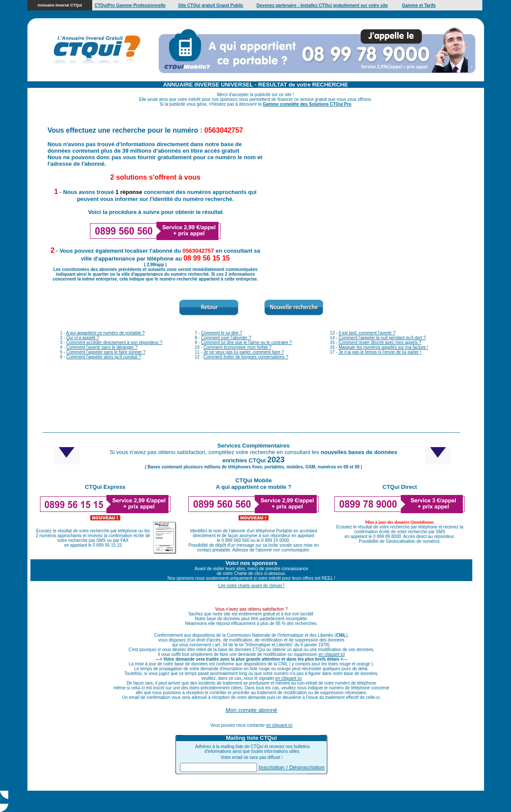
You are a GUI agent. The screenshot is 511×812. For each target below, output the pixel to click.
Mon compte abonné (252, 710)
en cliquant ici (332, 654)
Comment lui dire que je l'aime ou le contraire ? (246, 343)
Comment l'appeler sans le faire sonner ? (106, 352)
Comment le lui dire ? (221, 333)
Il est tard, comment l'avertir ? (367, 333)
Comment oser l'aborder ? (226, 338)
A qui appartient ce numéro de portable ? (105, 333)
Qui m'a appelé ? (82, 338)
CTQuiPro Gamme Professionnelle (130, 5)
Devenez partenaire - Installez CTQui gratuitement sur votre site (322, 5)
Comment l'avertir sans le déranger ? (102, 347)
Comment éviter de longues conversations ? (246, 357)
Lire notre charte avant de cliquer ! (251, 586)
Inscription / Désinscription (292, 767)
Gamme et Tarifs (419, 5)
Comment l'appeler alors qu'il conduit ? (104, 357)
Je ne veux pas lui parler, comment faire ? (244, 352)
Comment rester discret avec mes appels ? (380, 343)
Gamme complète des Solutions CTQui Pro (307, 104)
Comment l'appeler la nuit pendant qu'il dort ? (382, 338)
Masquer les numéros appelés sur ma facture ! (383, 347)
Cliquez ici (307, 801)
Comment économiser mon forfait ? (237, 347)
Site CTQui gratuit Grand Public (211, 5)
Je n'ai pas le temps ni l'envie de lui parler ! (380, 352)
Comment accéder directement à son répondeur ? (114, 343)
